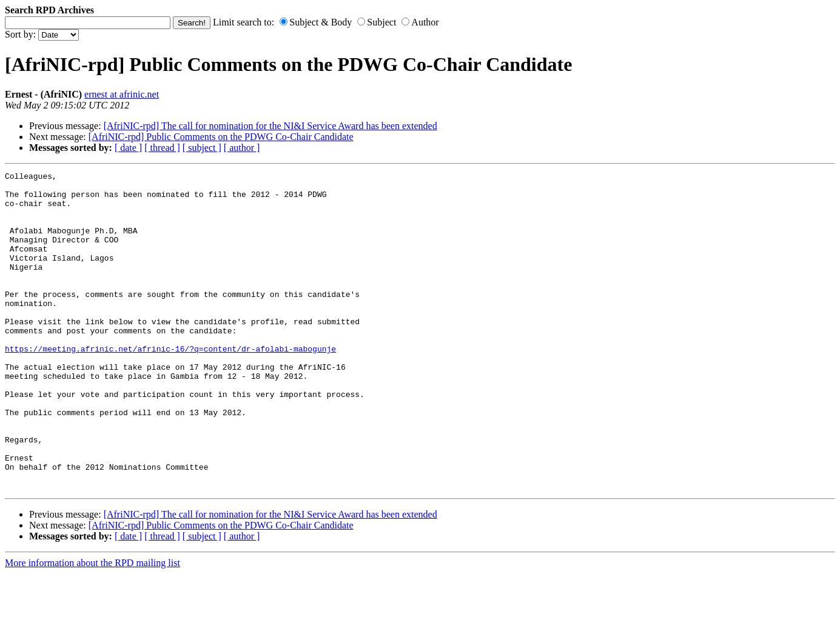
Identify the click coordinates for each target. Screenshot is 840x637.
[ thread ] (162, 148)
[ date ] (128, 148)
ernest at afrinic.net (122, 94)
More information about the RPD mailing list (92, 626)
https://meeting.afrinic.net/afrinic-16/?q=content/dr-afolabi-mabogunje (170, 385)
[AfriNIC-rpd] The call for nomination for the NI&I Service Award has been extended (270, 126)
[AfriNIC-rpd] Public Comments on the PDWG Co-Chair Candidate (221, 137)
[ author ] (242, 148)
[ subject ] (202, 148)
